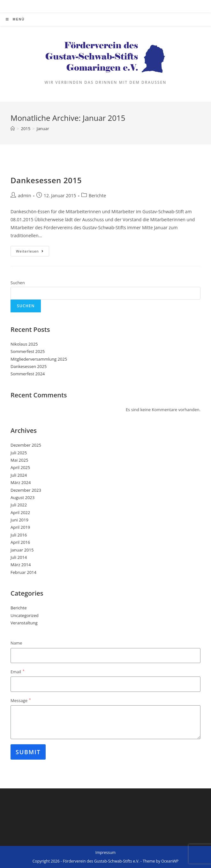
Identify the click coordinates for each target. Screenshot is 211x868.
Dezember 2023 (26, 490)
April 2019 (20, 527)
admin (24, 195)
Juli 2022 (19, 505)
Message (21, 700)
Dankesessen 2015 (46, 180)
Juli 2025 (19, 453)
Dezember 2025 (26, 445)
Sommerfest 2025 (28, 351)
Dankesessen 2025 (29, 366)
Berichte (97, 195)
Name (16, 643)
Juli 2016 (19, 535)
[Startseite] (13, 129)
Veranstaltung (24, 623)
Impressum (105, 852)
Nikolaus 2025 (24, 344)
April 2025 (20, 467)
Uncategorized (25, 615)
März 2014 (21, 565)
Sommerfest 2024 (28, 374)
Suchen (18, 283)
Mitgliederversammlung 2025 (39, 359)
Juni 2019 (19, 520)
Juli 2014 (19, 557)
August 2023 (23, 497)
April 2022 (20, 512)
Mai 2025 (19, 460)
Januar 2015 (22, 550)
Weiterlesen (33, 252)
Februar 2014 (23, 572)
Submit (28, 752)
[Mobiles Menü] (15, 20)
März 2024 (21, 482)
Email (18, 672)
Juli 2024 (19, 475)
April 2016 (20, 542)
